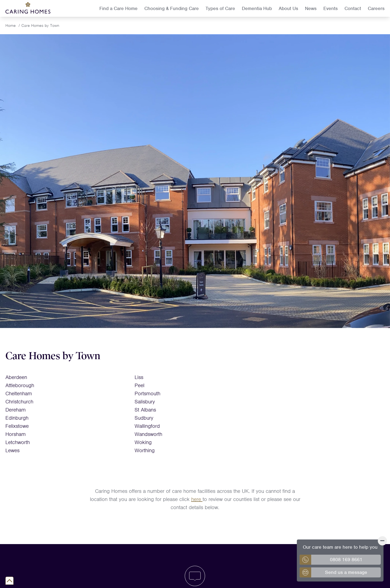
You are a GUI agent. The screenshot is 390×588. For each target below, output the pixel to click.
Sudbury (144, 418)
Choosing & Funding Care (172, 8)
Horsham (16, 434)
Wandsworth (148, 434)
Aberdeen (16, 377)
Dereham (16, 410)
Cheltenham (19, 393)
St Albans (145, 410)
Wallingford (147, 426)
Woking (143, 442)
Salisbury (145, 402)
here (197, 499)
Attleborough (20, 385)
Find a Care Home (118, 8)
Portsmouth (147, 393)
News (311, 8)
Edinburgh (17, 418)
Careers (376, 8)
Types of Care (220, 8)
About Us (288, 8)
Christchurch (19, 402)
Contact (353, 8)
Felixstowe (17, 426)
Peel (139, 385)
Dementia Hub (257, 8)
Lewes (12, 450)
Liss (139, 377)
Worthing (145, 450)
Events (331, 8)
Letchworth (18, 442)
